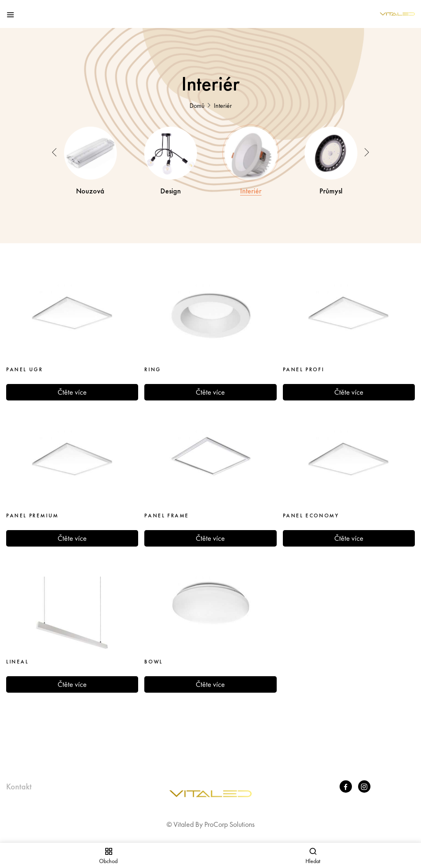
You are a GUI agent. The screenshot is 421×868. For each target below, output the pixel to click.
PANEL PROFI (304, 363)
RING (153, 363)
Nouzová (90, 185)
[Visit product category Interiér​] (251, 150)
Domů (197, 106)
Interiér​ (251, 185)
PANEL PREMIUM (32, 510)
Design (171, 185)
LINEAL (17, 656)
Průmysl (331, 185)
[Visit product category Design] (171, 150)
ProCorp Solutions (229, 818)
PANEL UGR (24, 363)
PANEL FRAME (167, 510)
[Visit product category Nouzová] (90, 150)
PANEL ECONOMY (311, 510)
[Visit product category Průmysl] (331, 150)
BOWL (153, 656)
